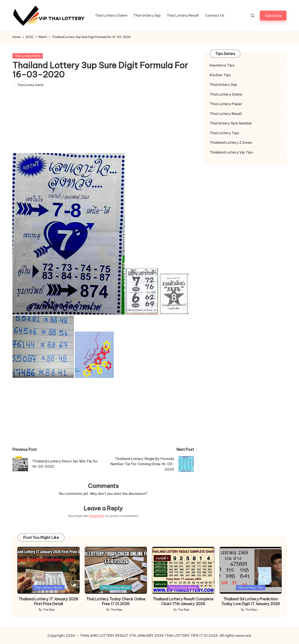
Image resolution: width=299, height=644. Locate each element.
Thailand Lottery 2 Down (231, 143)
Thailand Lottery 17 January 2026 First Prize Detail (48, 601)
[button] (273, 15)
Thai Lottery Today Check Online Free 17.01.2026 (116, 601)
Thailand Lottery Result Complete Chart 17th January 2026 (183, 601)
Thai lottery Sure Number (231, 123)
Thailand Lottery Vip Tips (231, 152)
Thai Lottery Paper (226, 104)
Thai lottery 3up (223, 85)
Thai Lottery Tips (224, 133)
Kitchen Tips (220, 75)
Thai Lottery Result (226, 114)
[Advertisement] (103, 122)
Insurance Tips (222, 65)
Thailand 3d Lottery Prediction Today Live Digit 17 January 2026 (251, 601)
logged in (97, 516)
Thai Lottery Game (28, 56)
